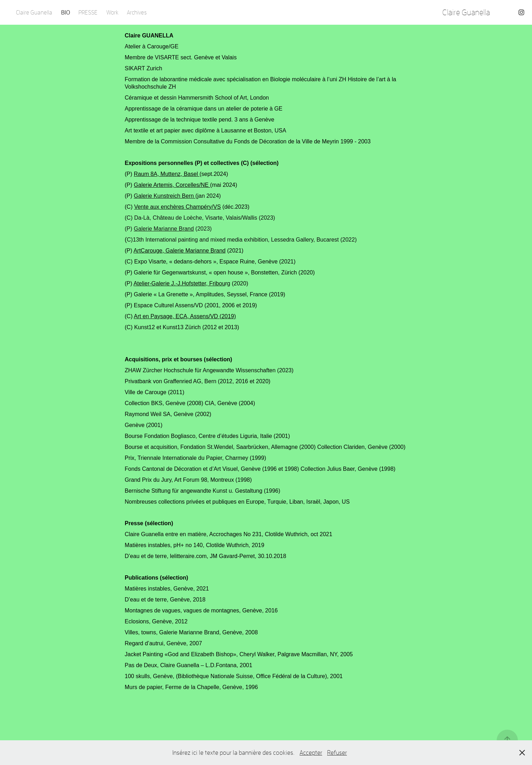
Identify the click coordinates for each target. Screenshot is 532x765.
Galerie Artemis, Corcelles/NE (172, 185)
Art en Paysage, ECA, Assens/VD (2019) (185, 316)
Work (112, 12)
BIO (66, 12)
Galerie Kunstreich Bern (165, 196)
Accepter (311, 752)
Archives (137, 12)
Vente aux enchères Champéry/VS (178, 207)
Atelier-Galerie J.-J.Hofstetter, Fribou (179, 283)
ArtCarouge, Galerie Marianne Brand (180, 251)
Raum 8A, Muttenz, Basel (166, 174)
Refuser (337, 752)
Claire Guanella (34, 12)
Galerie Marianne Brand (164, 229)
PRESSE (88, 12)
